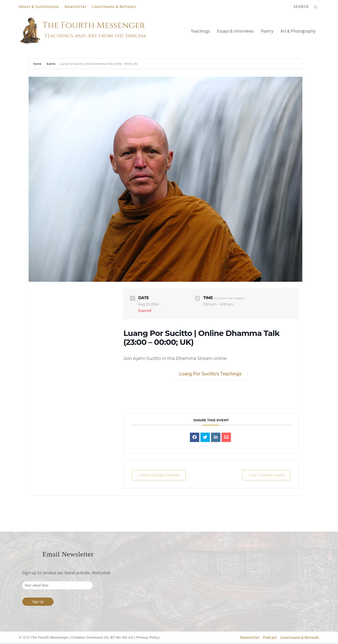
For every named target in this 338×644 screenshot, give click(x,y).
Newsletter (75, 7)
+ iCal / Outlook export (264, 476)
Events (51, 65)
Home (38, 65)
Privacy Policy (148, 638)
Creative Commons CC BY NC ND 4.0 (102, 638)
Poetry (267, 32)
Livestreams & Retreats (114, 7)
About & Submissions (39, 7)
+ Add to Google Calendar (161, 476)
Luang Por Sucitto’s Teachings (210, 375)
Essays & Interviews (235, 32)
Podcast (270, 639)
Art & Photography (298, 32)
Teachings (200, 32)
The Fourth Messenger (49, 638)
